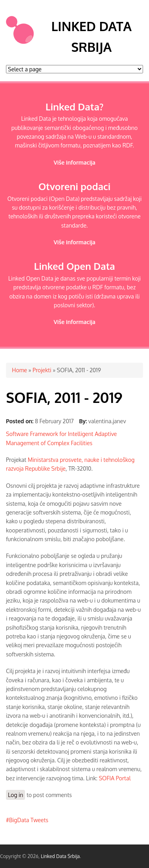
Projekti (42, 370)
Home (19, 370)
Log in (15, 795)
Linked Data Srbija (60, 856)
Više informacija (74, 162)
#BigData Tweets (27, 820)
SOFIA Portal (115, 778)
